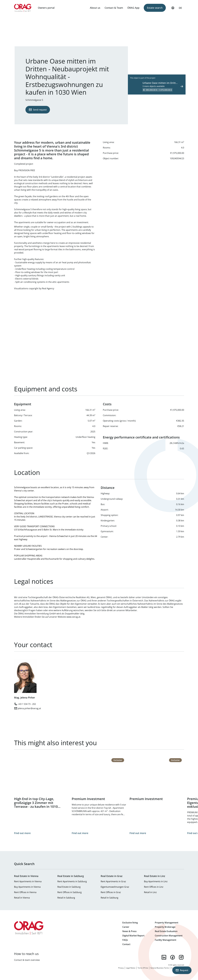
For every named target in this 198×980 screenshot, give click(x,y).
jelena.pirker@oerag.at (29, 708)
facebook (173, 957)
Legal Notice (131, 968)
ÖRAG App (133, 8)
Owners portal (46, 8)
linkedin (164, 957)
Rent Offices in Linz (154, 887)
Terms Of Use (143, 968)
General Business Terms (160, 968)
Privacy (121, 968)
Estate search (155, 8)
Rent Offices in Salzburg (69, 892)
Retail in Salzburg (66, 898)
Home (23, 8)
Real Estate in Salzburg (69, 887)
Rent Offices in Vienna (25, 892)
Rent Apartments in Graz (113, 881)
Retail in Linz (150, 892)
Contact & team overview (27, 960)
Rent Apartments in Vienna (28, 881)
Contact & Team (114, 8)
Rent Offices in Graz (111, 892)
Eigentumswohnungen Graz (115, 887)
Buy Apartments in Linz (156, 881)
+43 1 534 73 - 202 (27, 704)
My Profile (173, 9)
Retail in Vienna (22, 898)
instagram (181, 957)
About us (95, 8)
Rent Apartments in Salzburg (72, 881)
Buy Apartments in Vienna (27, 887)
